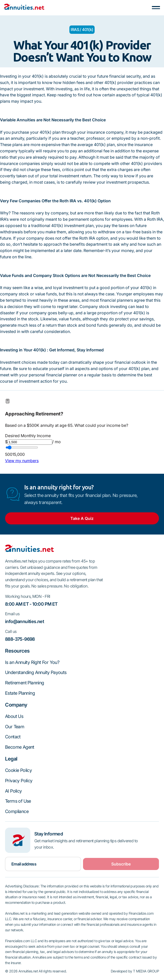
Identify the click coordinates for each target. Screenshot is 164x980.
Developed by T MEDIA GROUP (135, 971)
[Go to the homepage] (30, 549)
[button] (156, 8)
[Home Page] (24, 8)
